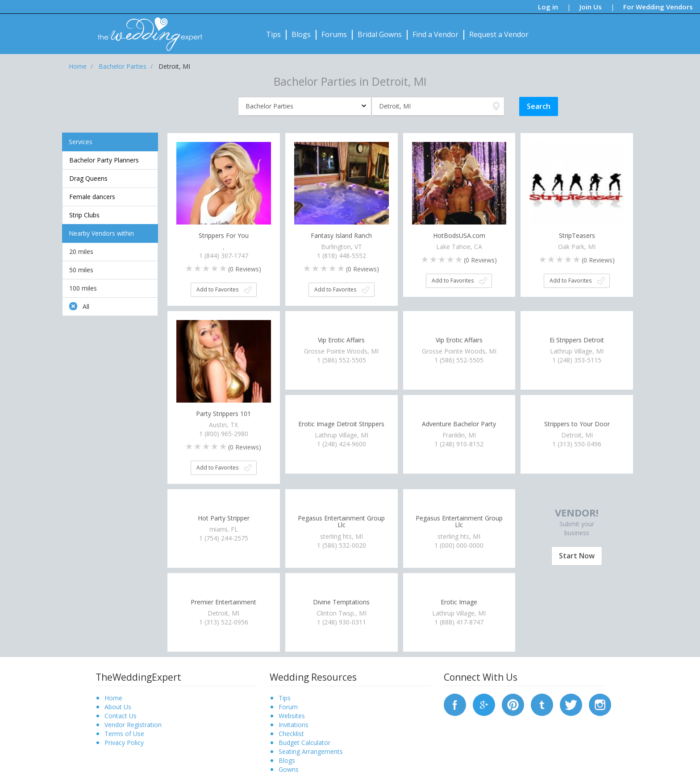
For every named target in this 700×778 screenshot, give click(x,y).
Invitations (294, 725)
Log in (548, 7)
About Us (118, 707)
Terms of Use (124, 734)
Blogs (301, 34)
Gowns (289, 769)
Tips (273, 34)
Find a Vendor (435, 34)
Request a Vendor (499, 34)
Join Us (591, 7)
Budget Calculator (304, 743)
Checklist (291, 734)
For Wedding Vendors (658, 7)
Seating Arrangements (311, 751)
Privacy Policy (124, 743)
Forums (334, 34)
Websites (292, 716)
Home (113, 698)
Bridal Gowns (380, 34)
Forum (288, 707)
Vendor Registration (133, 725)
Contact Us (121, 716)
